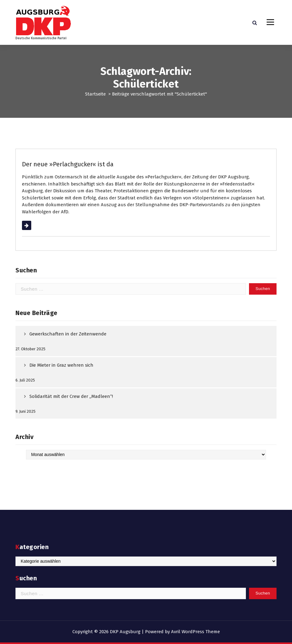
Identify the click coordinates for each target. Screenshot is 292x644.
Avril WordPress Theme (195, 632)
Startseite (95, 94)
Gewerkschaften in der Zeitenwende (68, 334)
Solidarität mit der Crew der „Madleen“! (71, 396)
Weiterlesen (34, 225)
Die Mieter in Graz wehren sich (61, 365)
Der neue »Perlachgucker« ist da (68, 164)
